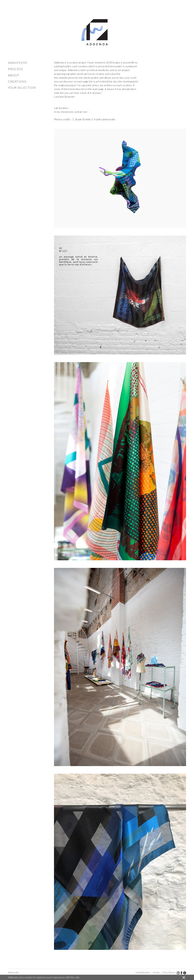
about (14, 75)
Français (13, 973)
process (15, 69)
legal (156, 973)
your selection (22, 87)
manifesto (18, 63)
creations (17, 81)
